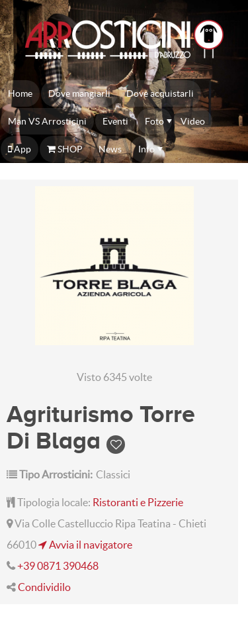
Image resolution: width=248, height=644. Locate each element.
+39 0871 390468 (58, 566)
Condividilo (44, 587)
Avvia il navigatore (85, 545)
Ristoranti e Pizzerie (138, 502)
